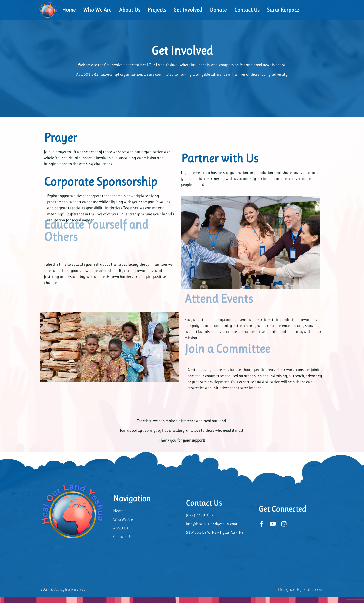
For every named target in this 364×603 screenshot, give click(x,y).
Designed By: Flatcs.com (301, 596)
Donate (218, 10)
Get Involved (188, 10)
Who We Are (97, 10)
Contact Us (247, 10)
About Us (130, 10)
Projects (157, 10)
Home (69, 10)
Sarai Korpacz (283, 10)
